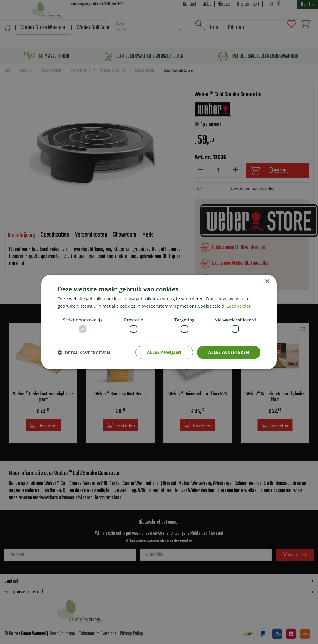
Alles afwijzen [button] (164, 352)
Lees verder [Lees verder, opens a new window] (239, 306)
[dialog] (159, 322)
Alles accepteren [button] (229, 352)
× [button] (267, 282)
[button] (84, 353)
